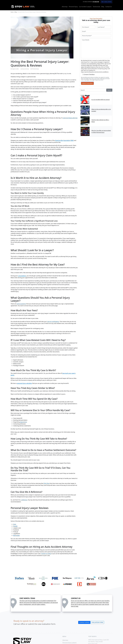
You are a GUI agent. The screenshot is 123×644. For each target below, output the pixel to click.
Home (12, 12)
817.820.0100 (96, 2)
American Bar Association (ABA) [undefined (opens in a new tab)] (64, 140)
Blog (103, 7)
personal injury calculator (24, 383)
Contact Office (84, 622)
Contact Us (109, 7)
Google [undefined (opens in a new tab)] (15, 526)
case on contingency (53, 322)
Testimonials (96, 7)
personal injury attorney (70, 118)
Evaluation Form (97, 622)
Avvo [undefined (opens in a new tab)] (15, 524)
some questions (21, 304)
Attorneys (65, 7)
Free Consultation (106, 2)
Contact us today (46, 554)
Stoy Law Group (25, 69)
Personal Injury (73, 7)
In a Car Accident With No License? (101, 100)
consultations (22, 276)
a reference (24, 500)
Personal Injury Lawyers (69, 643)
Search (109, 90)
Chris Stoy (46, 483)
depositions (23, 422)
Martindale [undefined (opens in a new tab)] (16, 536)
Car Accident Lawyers (85, 7)
